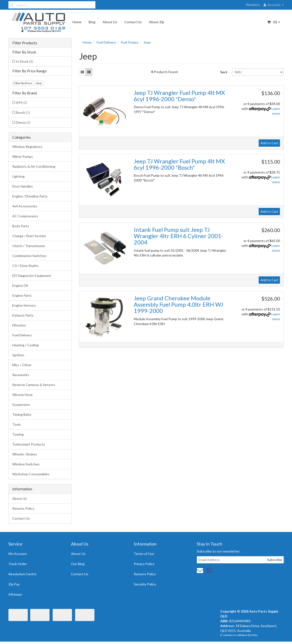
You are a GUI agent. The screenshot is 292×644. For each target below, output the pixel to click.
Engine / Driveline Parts (30, 196)
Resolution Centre (22, 574)
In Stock (25, 61)
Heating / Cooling (25, 345)
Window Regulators (27, 147)
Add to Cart (269, 143)
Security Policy (145, 584)
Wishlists (253, 5)
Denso (23, 122)
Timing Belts (22, 414)
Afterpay (15, 594)
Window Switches (26, 464)
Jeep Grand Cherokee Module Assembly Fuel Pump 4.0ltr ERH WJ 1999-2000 (178, 304)
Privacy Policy (144, 564)
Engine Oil (20, 285)
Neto (254, 635)
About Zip (157, 22)
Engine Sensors (24, 305)
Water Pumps (23, 156)
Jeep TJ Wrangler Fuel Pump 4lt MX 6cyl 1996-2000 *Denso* (179, 96)
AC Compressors (25, 216)
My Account (18, 554)
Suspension (21, 405)
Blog (92, 22)
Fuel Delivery (22, 335)
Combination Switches (29, 256)
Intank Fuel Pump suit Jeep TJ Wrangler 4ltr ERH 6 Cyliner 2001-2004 (178, 236)
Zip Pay (14, 584)
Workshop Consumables (31, 474)
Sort (224, 72)
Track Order (18, 564)
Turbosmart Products (29, 444)
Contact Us (133, 22)
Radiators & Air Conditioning (34, 166)
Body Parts (21, 226)
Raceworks (21, 375)
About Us (110, 22)
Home (77, 22)
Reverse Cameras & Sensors (34, 385)
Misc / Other (22, 365)
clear (39, 83)
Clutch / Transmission (29, 246)
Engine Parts (22, 295)
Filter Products (25, 43)
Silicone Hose (22, 395)
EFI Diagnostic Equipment (32, 276)
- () (274, 22)
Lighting (18, 176)
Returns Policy (23, 508)
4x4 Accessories (25, 206)
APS (21, 102)
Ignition (18, 355)
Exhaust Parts (23, 315)
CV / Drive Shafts (25, 266)
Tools (17, 424)
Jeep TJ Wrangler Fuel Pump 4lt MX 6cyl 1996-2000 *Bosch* (179, 164)
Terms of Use (144, 554)
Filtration (19, 325)
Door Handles (23, 186)
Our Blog (78, 564)
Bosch (23, 112)
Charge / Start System (29, 236)
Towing (18, 434)
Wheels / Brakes (25, 454)
